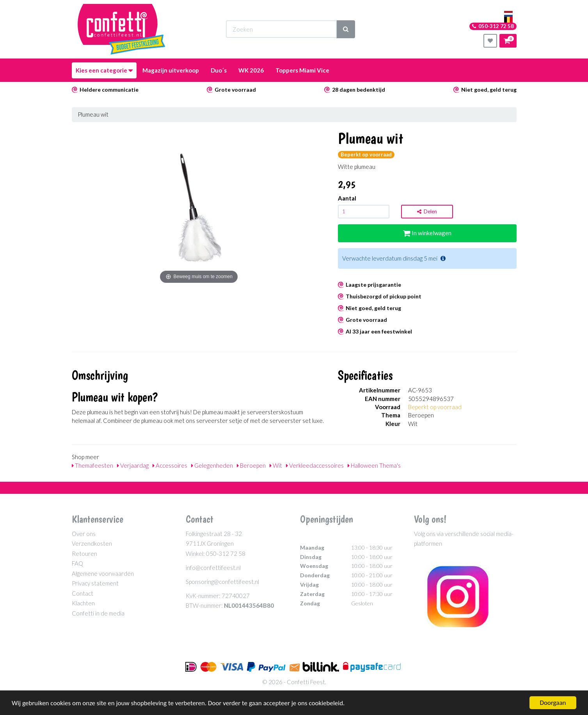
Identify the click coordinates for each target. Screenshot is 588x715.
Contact (83, 593)
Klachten (83, 603)
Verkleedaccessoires (315, 465)
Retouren (84, 554)
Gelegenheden (212, 465)
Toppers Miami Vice (302, 70)
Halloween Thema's (374, 465)
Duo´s (219, 70)
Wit (276, 465)
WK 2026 (251, 70)
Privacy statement (95, 583)
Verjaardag (133, 465)
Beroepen (251, 465)
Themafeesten (92, 465)
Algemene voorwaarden (103, 573)
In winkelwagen (427, 233)
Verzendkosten (92, 543)
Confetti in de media (98, 613)
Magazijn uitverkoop (171, 70)
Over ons (84, 534)
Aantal (347, 198)
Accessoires (170, 465)
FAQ (77, 563)
